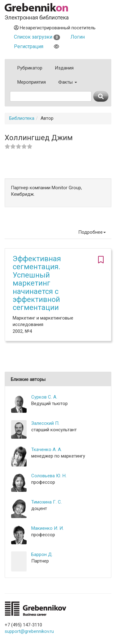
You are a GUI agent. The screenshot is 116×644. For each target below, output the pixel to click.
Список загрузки (37, 37)
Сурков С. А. (44, 397)
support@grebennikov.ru (29, 631)
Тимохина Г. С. (47, 502)
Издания (64, 68)
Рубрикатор (30, 68)
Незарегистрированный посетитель (55, 28)
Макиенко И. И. (47, 528)
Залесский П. (45, 423)
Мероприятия (32, 82)
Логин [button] (78, 37)
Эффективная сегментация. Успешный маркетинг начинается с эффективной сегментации (37, 283)
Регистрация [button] (29, 46)
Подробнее (92, 232)
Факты (68, 82)
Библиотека (22, 118)
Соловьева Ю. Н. (49, 476)
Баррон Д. (42, 554)
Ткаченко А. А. (47, 450)
